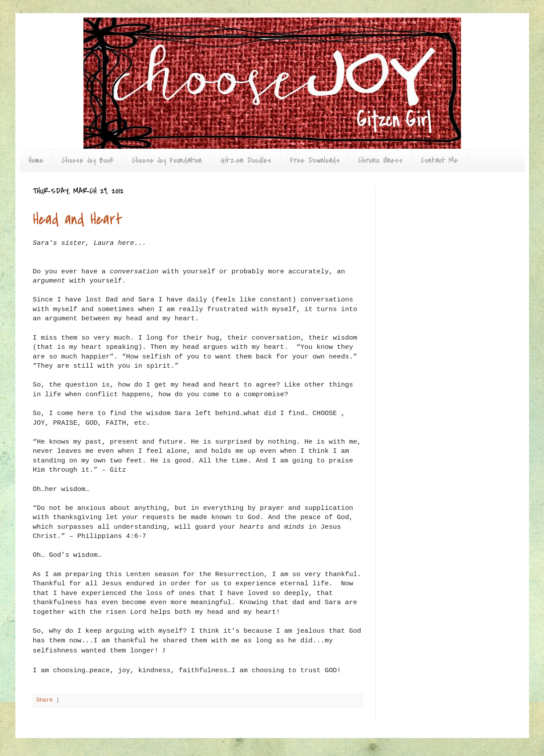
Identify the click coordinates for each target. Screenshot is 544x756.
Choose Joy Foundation (167, 160)
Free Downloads (315, 160)
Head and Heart (78, 220)
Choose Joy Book (88, 160)
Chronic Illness (380, 160)
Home (36, 160)
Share (45, 700)
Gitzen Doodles (246, 160)
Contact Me (440, 160)
